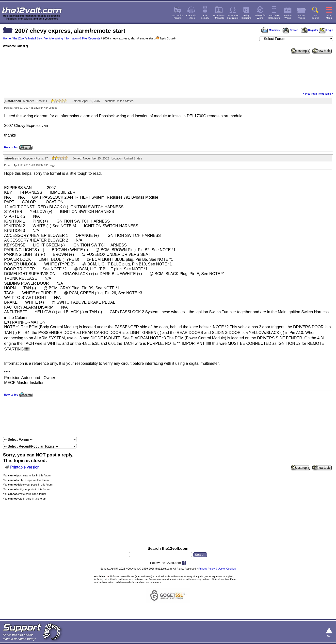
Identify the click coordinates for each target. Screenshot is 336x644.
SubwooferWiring (260, 17)
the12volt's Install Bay (28, 38)
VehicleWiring (288, 17)
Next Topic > (326, 94)
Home (7, 38)
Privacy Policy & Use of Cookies (217, 569)
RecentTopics (302, 17)
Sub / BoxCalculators (274, 17)
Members (271, 30)
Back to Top (11, 148)
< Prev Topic (310, 94)
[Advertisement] (168, 72)
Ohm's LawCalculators (233, 17)
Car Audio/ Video (191, 17)
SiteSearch (315, 17)
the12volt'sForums (177, 17)
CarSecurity (205, 17)
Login (326, 30)
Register (310, 30)
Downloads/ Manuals (219, 17)
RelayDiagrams (246, 17)
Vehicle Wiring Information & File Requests (72, 38)
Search (290, 30)
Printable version (25, 467)
